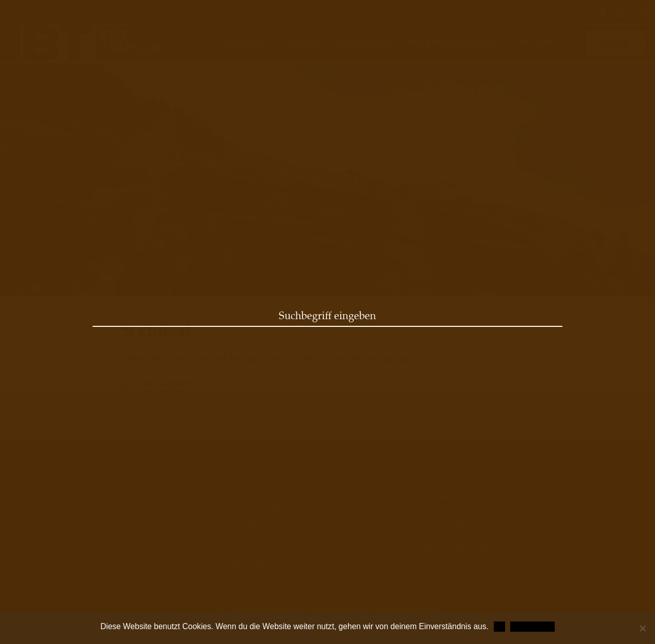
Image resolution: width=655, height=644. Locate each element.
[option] (327, 180)
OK (500, 626)
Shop (615, 43)
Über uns (531, 43)
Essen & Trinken (270, 511)
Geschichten (363, 43)
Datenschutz (532, 626)
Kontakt (68, 538)
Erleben (298, 43)
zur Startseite (169, 384)
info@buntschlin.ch (461, 548)
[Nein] (642, 628)
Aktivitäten (259, 525)
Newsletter (258, 565)
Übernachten (263, 497)
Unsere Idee (77, 511)
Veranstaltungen (451, 43)
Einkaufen (256, 552)
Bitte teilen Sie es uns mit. (358, 360)
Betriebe (243, 43)
